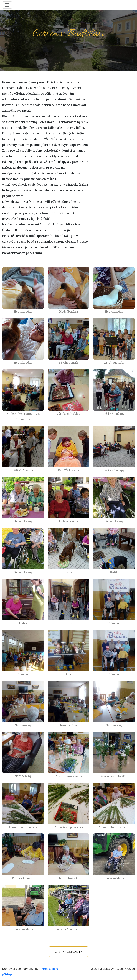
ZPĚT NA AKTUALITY (68, 952)
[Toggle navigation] (7, 5)
